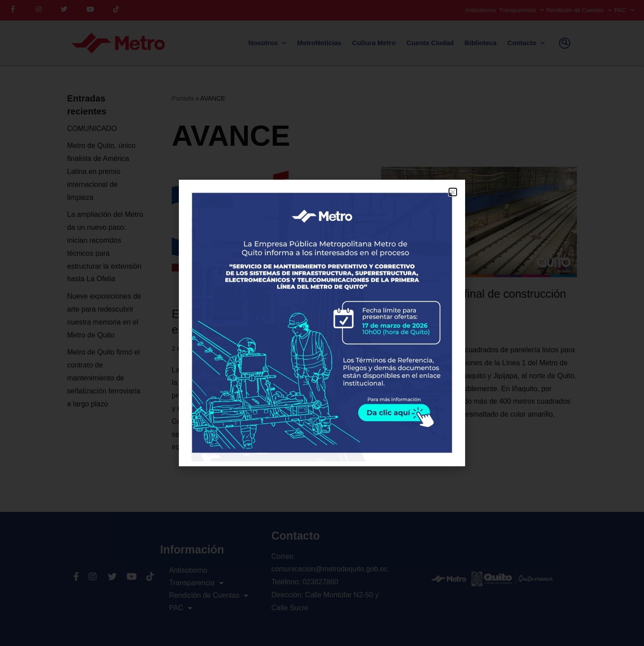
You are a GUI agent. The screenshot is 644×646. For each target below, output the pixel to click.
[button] (453, 192)
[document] (322, 323)
